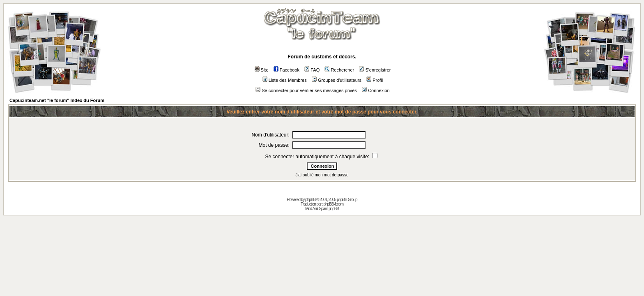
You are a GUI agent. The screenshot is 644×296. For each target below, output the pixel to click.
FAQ (312, 70)
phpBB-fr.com (333, 204)
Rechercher (339, 70)
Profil (375, 80)
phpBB (310, 200)
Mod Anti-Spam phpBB (322, 209)
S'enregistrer (375, 70)
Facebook (286, 70)
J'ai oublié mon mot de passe (322, 175)
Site (262, 70)
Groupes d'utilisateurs (337, 80)
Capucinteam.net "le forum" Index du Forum (57, 100)
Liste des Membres (285, 80)
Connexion (376, 90)
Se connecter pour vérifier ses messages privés (306, 90)
